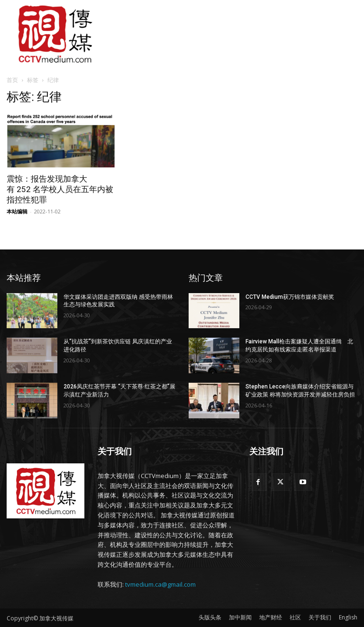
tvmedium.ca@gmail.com (160, 584)
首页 (12, 80)
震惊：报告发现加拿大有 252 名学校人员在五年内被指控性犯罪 (60, 189)
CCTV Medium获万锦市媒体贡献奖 (290, 297)
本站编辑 (17, 211)
